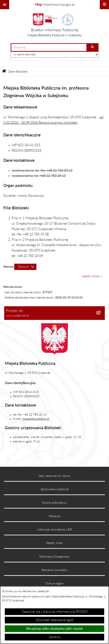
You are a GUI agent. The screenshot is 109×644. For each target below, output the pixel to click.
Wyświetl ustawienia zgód (54, 620)
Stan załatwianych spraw (55, 476)
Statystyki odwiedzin (54, 570)
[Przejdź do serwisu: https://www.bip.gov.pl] (54, 5)
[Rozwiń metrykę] (25, 267)
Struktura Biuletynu (54, 503)
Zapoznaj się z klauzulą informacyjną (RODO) (55, 612)
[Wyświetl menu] (104, 5)
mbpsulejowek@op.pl (36, 419)
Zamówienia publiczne (54, 489)
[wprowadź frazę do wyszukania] (49, 47)
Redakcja (54, 516)
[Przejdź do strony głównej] (55, 26)
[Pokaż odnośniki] (5, 5)
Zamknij (55, 637)
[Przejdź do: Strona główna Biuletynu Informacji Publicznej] (4, 72)
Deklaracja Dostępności (54, 557)
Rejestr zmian (54, 543)
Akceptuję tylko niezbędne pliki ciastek (54, 629)
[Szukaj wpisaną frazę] (93, 47)
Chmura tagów (55, 584)
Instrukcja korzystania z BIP (55, 530)
